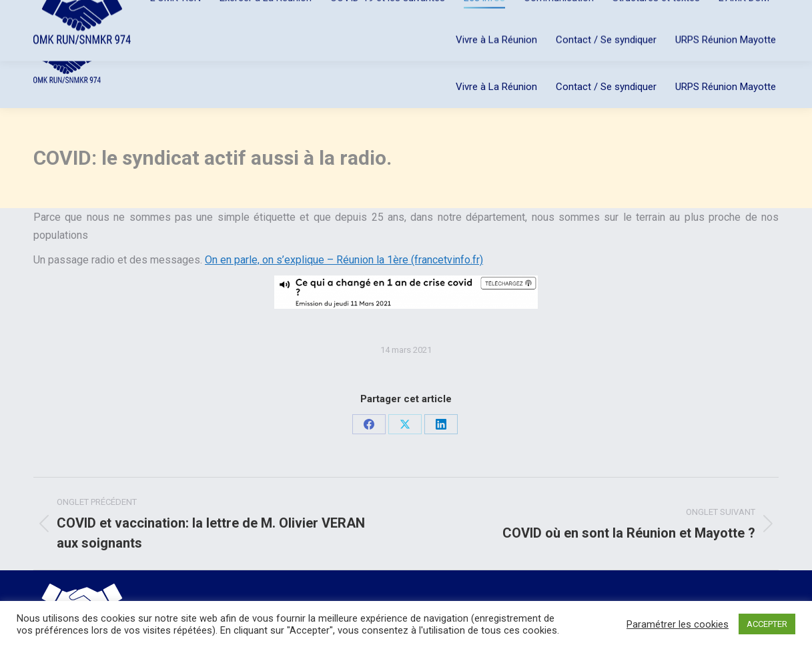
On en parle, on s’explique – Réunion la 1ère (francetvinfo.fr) (344, 260)
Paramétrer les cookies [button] (678, 624)
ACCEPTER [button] (767, 624)
